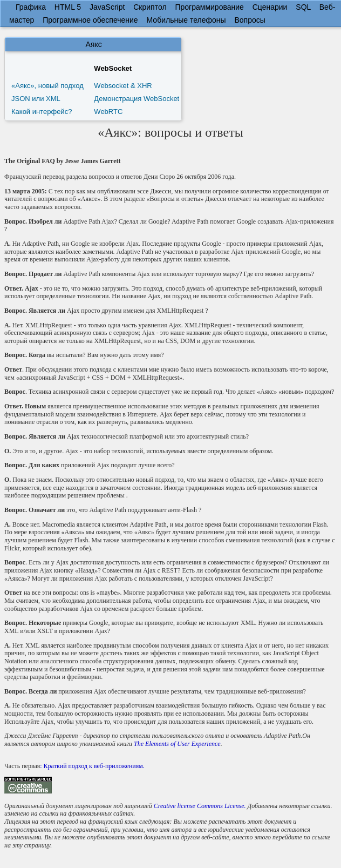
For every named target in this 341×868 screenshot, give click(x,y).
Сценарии (270, 7)
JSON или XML (36, 99)
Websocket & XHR (123, 86)
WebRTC (108, 112)
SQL (303, 7)
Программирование (209, 7)
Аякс (94, 44)
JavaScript (107, 7)
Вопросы (250, 20)
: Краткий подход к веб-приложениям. (92, 766)
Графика (31, 7)
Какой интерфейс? (42, 112)
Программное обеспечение (90, 20)
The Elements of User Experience (177, 744)
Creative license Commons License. (200, 806)
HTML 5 (68, 7)
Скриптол (150, 7)
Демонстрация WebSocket (137, 99)
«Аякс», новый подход (47, 86)
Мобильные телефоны (186, 20)
